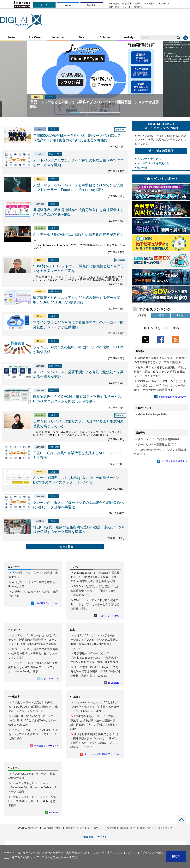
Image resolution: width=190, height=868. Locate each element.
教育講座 (138, 7)
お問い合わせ (147, 828)
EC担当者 (127, 4)
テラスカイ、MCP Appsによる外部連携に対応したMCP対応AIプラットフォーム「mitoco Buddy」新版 (33, 667)
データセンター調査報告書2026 (157, 444)
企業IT (138, 4)
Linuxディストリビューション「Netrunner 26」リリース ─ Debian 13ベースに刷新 (32, 787)
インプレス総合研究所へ (174, 461)
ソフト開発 (149, 4)
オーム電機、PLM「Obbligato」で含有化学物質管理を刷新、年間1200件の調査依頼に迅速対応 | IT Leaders (95, 671)
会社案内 (70, 828)
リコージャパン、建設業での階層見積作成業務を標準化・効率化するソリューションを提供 (33, 653)
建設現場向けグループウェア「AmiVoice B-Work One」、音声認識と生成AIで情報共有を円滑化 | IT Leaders (95, 658)
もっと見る (66, 547)
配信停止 (142, 168)
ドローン (127, 7)
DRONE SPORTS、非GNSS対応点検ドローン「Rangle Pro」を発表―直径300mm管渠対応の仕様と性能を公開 (95, 577)
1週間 (161, 315)
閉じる (176, 856)
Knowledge (128, 37)
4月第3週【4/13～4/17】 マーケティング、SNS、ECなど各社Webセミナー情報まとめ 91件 (32, 720)
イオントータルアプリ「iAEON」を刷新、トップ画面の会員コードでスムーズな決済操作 (33, 734)
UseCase (35, 37)
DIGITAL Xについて (28, 828)
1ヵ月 (180, 315)
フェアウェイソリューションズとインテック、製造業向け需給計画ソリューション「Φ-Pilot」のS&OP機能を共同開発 (33, 640)
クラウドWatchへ (50, 679)
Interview (58, 37)
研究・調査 (114, 7)
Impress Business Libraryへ (173, 397)
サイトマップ (165, 828)
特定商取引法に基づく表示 (121, 828)
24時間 (142, 315)
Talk (82, 37)
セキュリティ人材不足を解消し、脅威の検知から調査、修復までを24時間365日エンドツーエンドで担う (160, 372)
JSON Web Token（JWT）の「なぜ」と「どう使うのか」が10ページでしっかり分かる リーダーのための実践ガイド (160, 385)
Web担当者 (114, 4)
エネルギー (68, 5)
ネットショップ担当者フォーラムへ (103, 754)
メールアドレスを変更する (153, 163)
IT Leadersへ (115, 683)
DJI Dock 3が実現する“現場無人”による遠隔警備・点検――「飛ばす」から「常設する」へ (95, 591)
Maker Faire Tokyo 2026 (152, 414)
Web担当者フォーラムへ (47, 746)
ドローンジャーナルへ (110, 616)
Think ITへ (54, 813)
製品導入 (92, 5)
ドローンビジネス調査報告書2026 (158, 439)
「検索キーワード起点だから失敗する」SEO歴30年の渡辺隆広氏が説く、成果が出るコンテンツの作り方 (33, 707)
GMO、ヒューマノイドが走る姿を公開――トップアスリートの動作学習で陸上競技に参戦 (95, 604)
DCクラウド (163, 4)
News (12, 37)
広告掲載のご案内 (52, 828)
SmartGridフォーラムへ (47, 603)
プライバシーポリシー (91, 828)
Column (105, 37)
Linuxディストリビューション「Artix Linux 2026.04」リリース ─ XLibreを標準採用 (32, 801)
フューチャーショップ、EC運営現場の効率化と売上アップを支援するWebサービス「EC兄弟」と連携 (95, 707)
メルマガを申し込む (149, 159)
